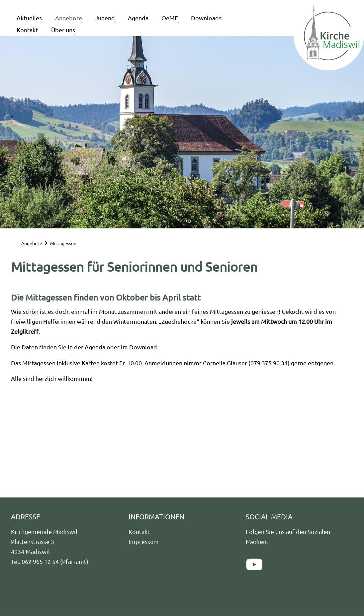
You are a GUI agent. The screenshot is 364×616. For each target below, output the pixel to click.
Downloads (206, 18)
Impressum (144, 541)
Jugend (105, 18)
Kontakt (27, 30)
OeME (170, 18)
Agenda (138, 18)
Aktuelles (29, 18)
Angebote (69, 18)
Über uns (63, 30)
